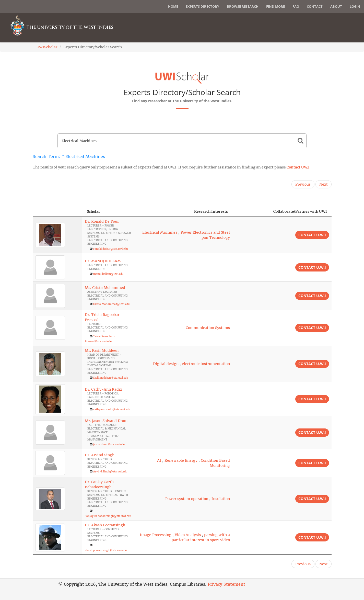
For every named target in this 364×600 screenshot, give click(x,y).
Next (324, 184)
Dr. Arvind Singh (100, 455)
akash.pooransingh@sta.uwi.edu (106, 550)
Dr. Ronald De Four (102, 221)
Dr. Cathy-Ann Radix (103, 389)
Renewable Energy (181, 460)
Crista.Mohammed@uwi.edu (111, 304)
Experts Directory (202, 6)
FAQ (296, 6)
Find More (275, 6)
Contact (315, 6)
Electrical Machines (160, 232)
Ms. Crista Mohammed (105, 288)
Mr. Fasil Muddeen (102, 350)
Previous (303, 184)
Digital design (166, 364)
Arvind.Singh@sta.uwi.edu (110, 472)
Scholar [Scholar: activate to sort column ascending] (93, 211)
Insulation (221, 499)
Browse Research (243, 6)
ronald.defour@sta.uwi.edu (110, 249)
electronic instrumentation (206, 364)
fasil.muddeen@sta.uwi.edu (111, 378)
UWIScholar (47, 47)
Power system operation (187, 499)
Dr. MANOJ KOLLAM (103, 261)
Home (173, 6)
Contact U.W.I (298, 167)
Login (355, 6)
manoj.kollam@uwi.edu (108, 274)
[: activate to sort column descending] (57, 212)
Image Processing (156, 535)
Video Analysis (188, 535)
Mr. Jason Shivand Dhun (106, 421)
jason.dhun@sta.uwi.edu (109, 444)
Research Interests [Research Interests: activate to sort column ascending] (211, 211)
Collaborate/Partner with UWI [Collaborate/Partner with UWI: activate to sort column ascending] (300, 211)
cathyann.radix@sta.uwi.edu (112, 409)
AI (159, 460)
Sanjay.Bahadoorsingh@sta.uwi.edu (108, 516)
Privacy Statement (226, 584)
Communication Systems (208, 328)
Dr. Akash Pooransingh (105, 525)
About (336, 6)
